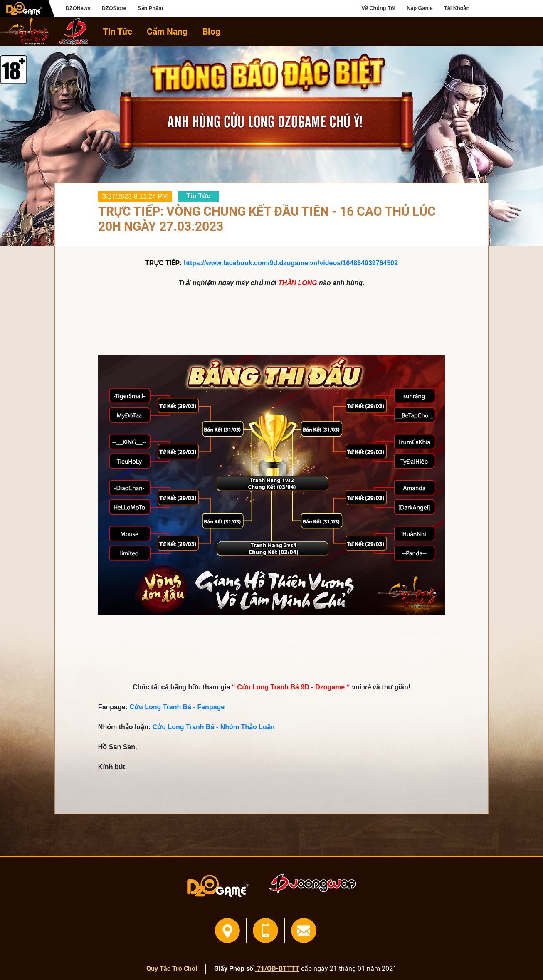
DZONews (78, 8)
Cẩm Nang (167, 31)
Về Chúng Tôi (379, 8)
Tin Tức (117, 31)
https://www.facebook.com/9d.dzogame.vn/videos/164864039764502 (291, 263)
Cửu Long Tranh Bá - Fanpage (177, 707)
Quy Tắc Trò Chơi (172, 969)
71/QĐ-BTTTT (277, 969)
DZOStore (114, 8)
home (26, 32)
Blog (211, 31)
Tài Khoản (457, 8)
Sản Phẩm (150, 8)
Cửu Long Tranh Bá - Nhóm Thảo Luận (214, 727)
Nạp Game (420, 8)
